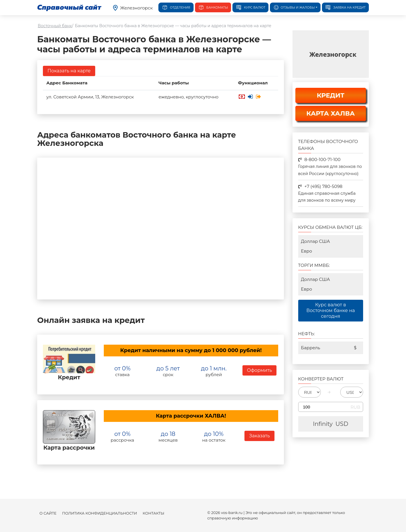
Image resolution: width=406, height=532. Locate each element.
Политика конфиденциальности (99, 513)
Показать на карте (69, 71)
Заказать (259, 436)
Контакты (154, 513)
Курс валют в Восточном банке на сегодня (331, 310)
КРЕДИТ (331, 95)
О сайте (48, 513)
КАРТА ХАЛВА (331, 113)
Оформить (260, 370)
